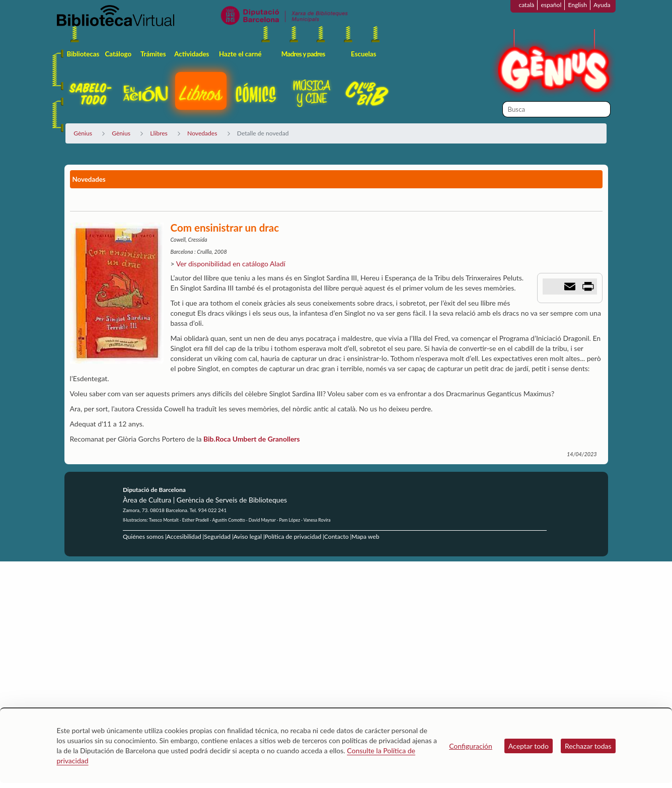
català (526, 5)
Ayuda (602, 5)
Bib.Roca (217, 439)
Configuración (471, 746)
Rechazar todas (588, 746)
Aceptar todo (529, 746)
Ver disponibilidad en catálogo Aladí (231, 264)
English (577, 5)
